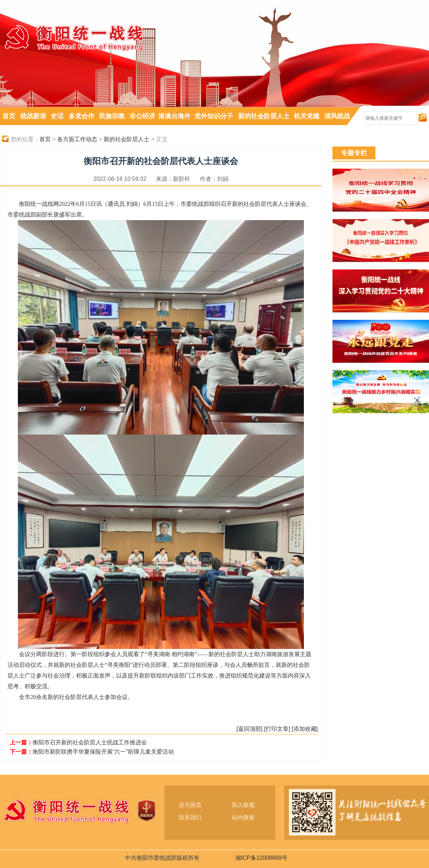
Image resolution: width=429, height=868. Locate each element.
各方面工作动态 (77, 139)
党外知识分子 (214, 116)
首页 (9, 116)
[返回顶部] (249, 729)
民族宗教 (112, 116)
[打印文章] (277, 729)
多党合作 (82, 116)
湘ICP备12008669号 (261, 858)
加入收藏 (243, 805)
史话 (57, 116)
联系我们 (190, 817)
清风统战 (337, 116)
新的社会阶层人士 (264, 116)
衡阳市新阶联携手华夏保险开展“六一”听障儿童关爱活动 (103, 752)
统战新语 (33, 116)
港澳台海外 (174, 116)
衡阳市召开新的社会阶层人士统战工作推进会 (90, 742)
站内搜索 (243, 817)
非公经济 (142, 116)
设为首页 (190, 805)
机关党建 (307, 116)
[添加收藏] (305, 729)
